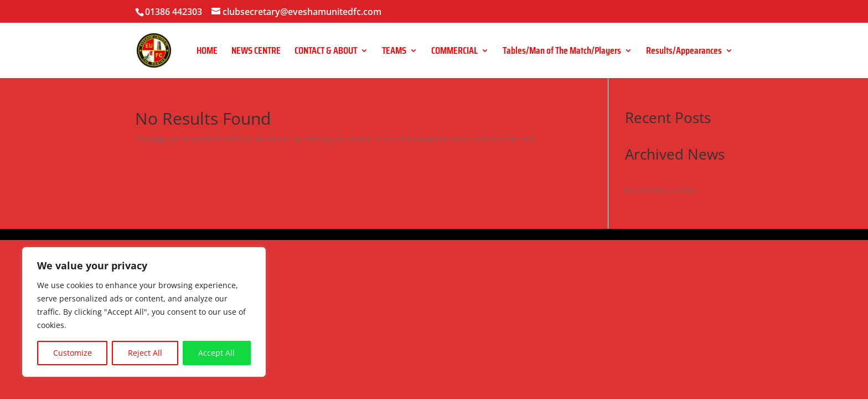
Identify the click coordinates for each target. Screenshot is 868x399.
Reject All (145, 353)
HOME (207, 52)
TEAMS (394, 52)
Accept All (216, 353)
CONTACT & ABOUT (326, 52)
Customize (73, 353)
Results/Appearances (684, 52)
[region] (144, 312)
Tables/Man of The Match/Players (562, 52)
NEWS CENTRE (256, 52)
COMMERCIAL (454, 52)
